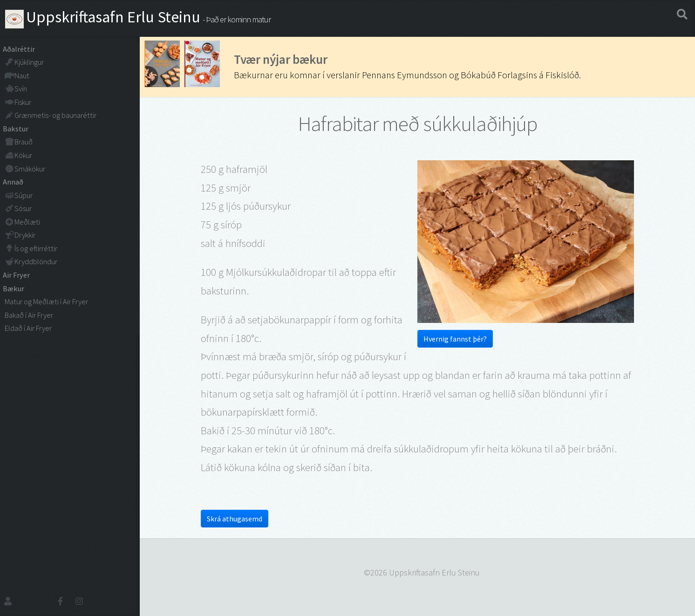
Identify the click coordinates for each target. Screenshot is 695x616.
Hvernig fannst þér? (455, 339)
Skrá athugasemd (235, 519)
